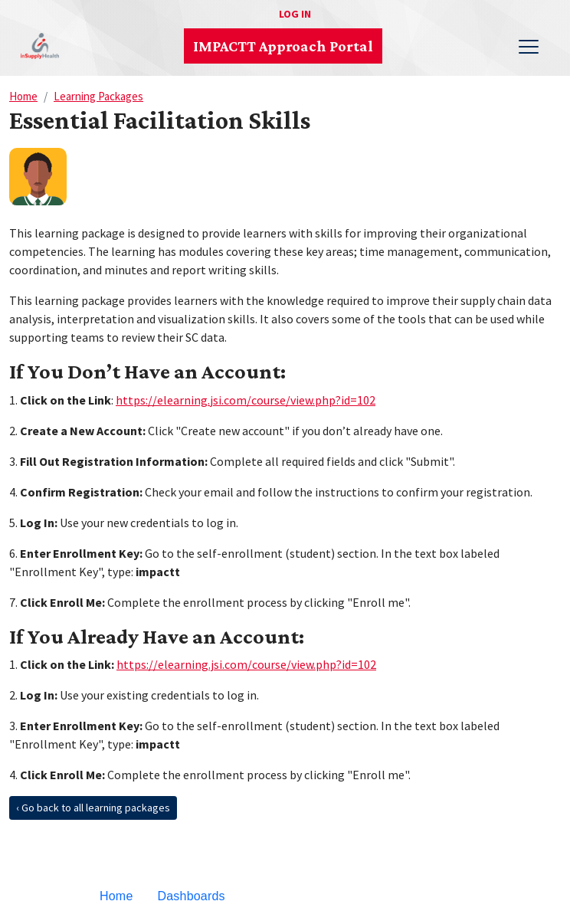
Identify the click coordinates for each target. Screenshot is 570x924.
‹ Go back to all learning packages (93, 808)
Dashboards (191, 896)
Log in (295, 14)
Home (23, 96)
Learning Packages (98, 96)
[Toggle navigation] (528, 46)
